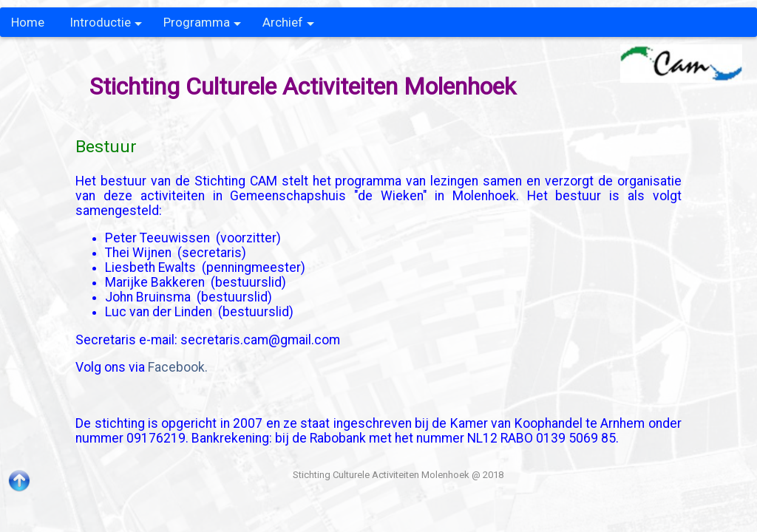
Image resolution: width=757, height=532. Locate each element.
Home (28, 22)
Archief (288, 26)
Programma (202, 26)
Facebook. (178, 367)
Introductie (106, 26)
